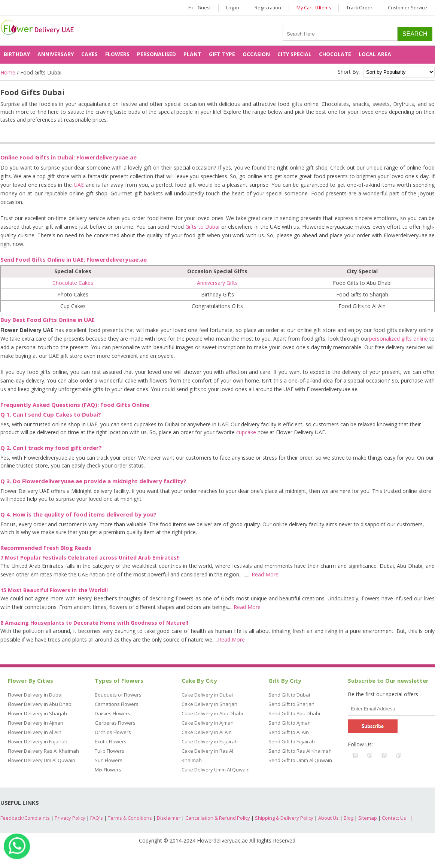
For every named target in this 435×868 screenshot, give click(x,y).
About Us (328, 818)
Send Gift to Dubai (289, 695)
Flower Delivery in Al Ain (35, 732)
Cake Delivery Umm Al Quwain (216, 770)
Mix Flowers (108, 770)
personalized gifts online (399, 339)
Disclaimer (169, 818)
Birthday (17, 54)
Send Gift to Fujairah (292, 741)
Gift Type (222, 54)
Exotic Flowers (111, 741)
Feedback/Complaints (25, 818)
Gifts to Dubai (202, 227)
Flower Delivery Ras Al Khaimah (43, 751)
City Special (294, 54)
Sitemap (368, 818)
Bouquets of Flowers (118, 695)
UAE (79, 185)
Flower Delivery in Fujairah (38, 741)
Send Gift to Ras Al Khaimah (300, 751)
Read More (265, 574)
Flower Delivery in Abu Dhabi (40, 704)
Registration (268, 8)
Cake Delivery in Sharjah (209, 704)
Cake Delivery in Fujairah (210, 741)
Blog (349, 818)
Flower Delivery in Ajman (36, 723)
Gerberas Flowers (115, 723)
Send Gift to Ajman (290, 723)
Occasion (256, 54)
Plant (192, 54)
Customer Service (407, 8)
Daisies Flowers (112, 713)
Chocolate (335, 54)
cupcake (246, 432)
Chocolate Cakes (73, 283)
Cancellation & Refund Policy (218, 818)
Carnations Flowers (117, 704)
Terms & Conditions (130, 818)
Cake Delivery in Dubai (207, 695)
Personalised (156, 54)
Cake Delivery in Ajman (208, 723)
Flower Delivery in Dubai (35, 695)
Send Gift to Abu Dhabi (294, 713)
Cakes (89, 54)
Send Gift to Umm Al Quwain (300, 760)
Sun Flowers (109, 760)
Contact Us (394, 818)
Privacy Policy (70, 818)
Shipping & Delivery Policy (284, 818)
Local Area (375, 54)
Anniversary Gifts (217, 283)
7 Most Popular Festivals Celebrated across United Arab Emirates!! (90, 558)
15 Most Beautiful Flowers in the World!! (54, 590)
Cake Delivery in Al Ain (207, 732)
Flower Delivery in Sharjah (37, 713)
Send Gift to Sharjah (291, 704)
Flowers (117, 54)
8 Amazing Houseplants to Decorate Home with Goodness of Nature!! (94, 623)
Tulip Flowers (109, 751)
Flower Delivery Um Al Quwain (42, 760)
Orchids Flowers (113, 732)
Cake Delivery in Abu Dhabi (212, 713)
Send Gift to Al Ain (289, 732)
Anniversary (56, 54)
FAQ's (97, 818)
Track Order (359, 8)
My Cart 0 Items (314, 8)
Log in (233, 8)
